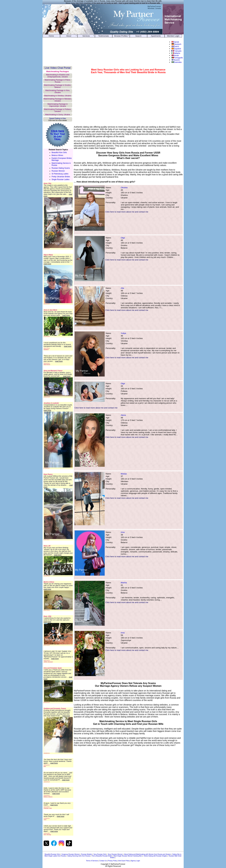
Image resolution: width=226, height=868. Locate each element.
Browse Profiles (121, 36)
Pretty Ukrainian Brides (61, 177)
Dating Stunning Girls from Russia (79, 856)
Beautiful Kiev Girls (59, 152)
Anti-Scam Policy (124, 861)
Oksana (124, 187)
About (69, 36)
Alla (122, 288)
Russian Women (58, 171)
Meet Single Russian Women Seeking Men (128, 856)
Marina (124, 583)
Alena (123, 415)
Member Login (173, 36)
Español (176, 49)
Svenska (177, 62)
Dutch (175, 46)
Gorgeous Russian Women (71, 854)
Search (138, 36)
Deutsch (176, 44)
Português (177, 58)
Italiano (176, 53)
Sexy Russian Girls (100, 854)
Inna (123, 633)
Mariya (124, 474)
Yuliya (123, 333)
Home (51, 36)
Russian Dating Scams (61, 168)
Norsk (175, 55)
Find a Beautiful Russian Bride (102, 856)
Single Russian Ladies (61, 179)
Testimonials (103, 36)
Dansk (175, 42)
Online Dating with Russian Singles (155, 856)
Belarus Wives (57, 155)
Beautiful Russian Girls (52, 854)
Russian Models (86, 854)
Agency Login (135, 861)
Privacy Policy (112, 861)
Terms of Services (92, 861)
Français (176, 51)
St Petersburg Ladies (60, 174)
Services (86, 36)
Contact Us (103, 861)
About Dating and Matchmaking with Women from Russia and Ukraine (147, 854)
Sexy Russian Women (115, 854)
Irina (123, 532)
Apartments (156, 36)
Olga (123, 238)
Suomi (176, 60)
